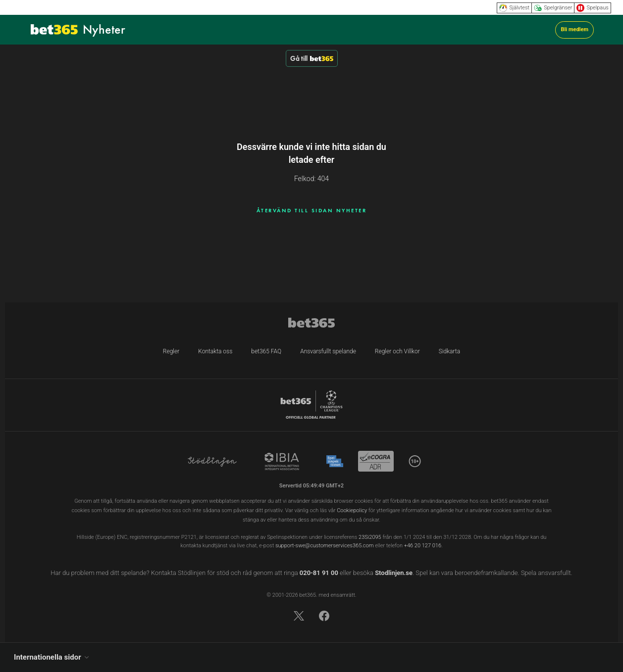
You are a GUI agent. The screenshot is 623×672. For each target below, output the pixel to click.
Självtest (514, 8)
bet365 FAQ (266, 351)
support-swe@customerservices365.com (325, 546)
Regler (171, 351)
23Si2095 (370, 537)
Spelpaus (592, 8)
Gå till (312, 58)
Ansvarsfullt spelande (328, 351)
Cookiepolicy (352, 510)
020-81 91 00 (319, 573)
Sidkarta (449, 351)
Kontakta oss (215, 351)
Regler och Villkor (397, 351)
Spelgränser (553, 8)
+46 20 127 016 (423, 546)
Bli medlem (574, 29)
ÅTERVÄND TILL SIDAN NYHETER (312, 210)
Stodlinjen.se (394, 573)
